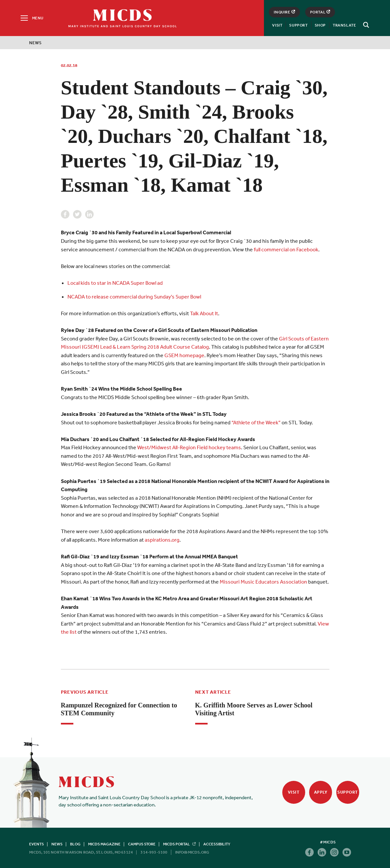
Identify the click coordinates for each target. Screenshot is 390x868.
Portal (320, 12)
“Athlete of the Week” (256, 422)
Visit (277, 25)
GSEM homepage (184, 355)
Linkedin (89, 214)
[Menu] (32, 18)
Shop (320, 25)
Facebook (65, 214)
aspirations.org (162, 540)
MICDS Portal (179, 844)
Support (298, 25)
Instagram (334, 852)
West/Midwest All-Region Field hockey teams (189, 447)
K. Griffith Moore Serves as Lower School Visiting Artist (254, 709)
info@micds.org (192, 852)
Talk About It (204, 313)
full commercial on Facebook (286, 249)
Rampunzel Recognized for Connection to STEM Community (119, 709)
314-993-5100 (154, 852)
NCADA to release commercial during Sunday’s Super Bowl (134, 297)
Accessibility (217, 844)
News (35, 43)
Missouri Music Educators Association (263, 582)
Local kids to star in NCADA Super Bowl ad (115, 283)
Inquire (284, 12)
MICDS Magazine (104, 844)
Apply (321, 792)
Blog (75, 844)
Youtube (347, 852)
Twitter (77, 214)
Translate (344, 25)
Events (37, 844)
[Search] (365, 25)
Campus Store (142, 844)
